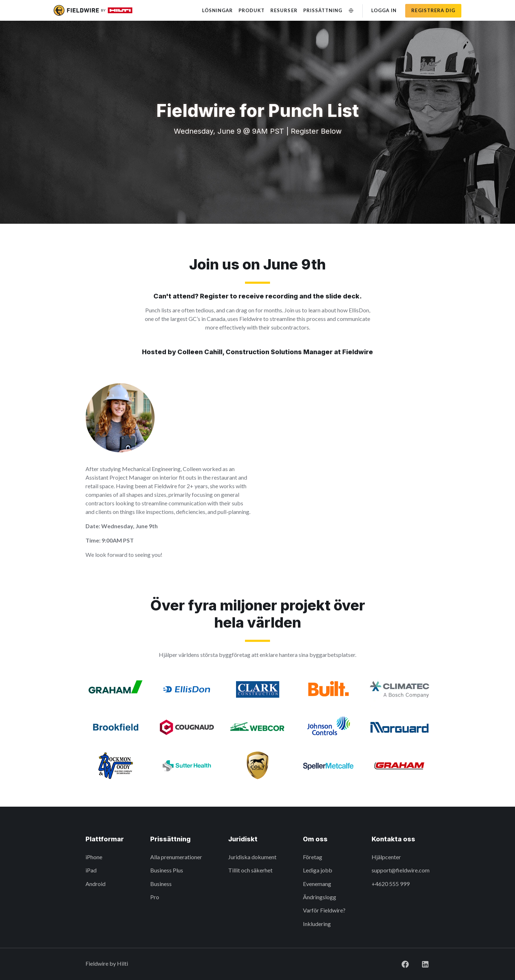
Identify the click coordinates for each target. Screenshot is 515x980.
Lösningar (217, 10)
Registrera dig (433, 10)
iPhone (94, 857)
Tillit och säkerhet (250, 870)
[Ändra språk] (351, 11)
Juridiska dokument (252, 857)
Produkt (252, 10)
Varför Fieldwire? (324, 910)
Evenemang (317, 884)
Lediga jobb (318, 870)
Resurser (284, 10)
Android (95, 884)
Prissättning (323, 10)
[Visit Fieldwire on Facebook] (399, 963)
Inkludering (317, 924)
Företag (313, 857)
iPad (91, 870)
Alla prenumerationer (176, 857)
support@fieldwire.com (401, 870)
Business (161, 884)
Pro (155, 897)
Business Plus (167, 870)
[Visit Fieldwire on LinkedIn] (420, 963)
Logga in (384, 10)
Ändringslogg (320, 897)
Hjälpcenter (386, 857)
